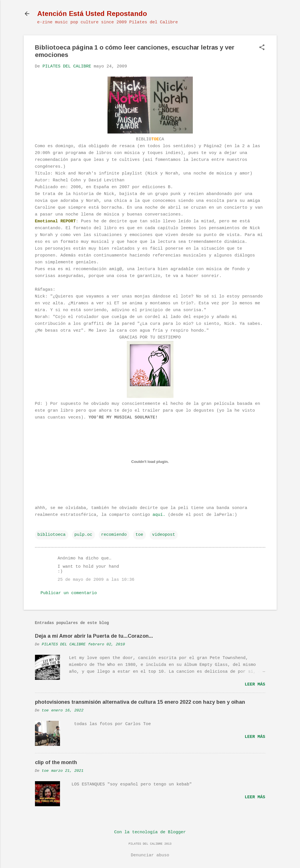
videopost (164, 535)
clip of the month (56, 762)
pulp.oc (83, 535)
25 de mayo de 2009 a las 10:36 (96, 580)
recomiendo (114, 535)
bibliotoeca (52, 535)
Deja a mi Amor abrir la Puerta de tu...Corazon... (94, 636)
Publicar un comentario (69, 593)
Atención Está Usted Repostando (92, 14)
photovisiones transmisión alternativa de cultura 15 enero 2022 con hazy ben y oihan (140, 702)
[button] (262, 48)
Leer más (255, 685)
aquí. (159, 515)
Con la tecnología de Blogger (150, 832)
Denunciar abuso (150, 855)
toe (139, 535)
